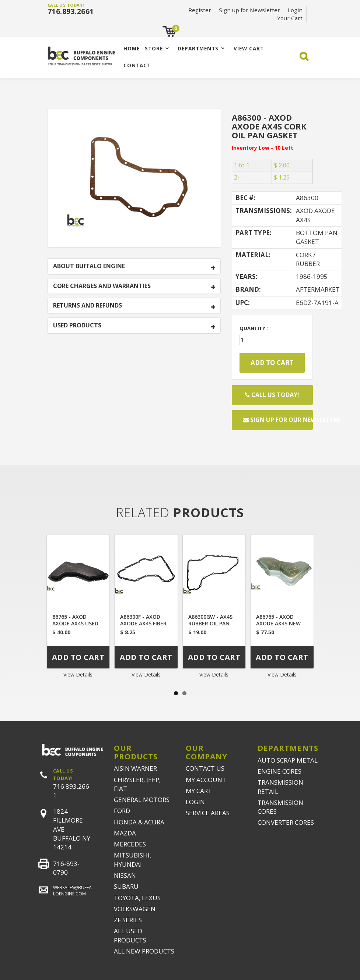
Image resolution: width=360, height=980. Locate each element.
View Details (78, 674)
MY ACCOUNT (206, 780)
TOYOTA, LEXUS (137, 898)
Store (154, 48)
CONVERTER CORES (286, 822)
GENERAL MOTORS (142, 800)
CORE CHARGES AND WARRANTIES (102, 286)
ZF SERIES (128, 920)
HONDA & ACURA (139, 822)
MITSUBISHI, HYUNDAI (132, 860)
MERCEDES (130, 844)
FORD (122, 811)
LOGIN (195, 802)
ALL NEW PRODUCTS (144, 951)
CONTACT (137, 65)
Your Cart (290, 18)
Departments (198, 48)
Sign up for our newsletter (278, 420)
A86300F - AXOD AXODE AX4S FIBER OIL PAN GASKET (143, 623)
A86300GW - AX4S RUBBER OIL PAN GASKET (210, 623)
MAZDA (125, 833)
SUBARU (126, 886)
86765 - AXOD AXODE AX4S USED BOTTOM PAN (75, 623)
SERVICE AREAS (208, 813)
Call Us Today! (272, 395)
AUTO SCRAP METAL (288, 760)
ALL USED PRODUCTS (130, 935)
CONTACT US (205, 768)
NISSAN (125, 875)
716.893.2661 (71, 11)
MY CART (199, 791)
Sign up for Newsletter (249, 10)
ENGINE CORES (279, 771)
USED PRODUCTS (77, 326)
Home (132, 48)
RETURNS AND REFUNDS (88, 306)
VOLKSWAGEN (135, 909)
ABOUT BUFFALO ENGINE (89, 266)
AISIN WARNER (135, 768)
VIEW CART (249, 48)
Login (295, 10)
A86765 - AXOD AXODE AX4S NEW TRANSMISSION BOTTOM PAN (278, 627)
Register (200, 10)
